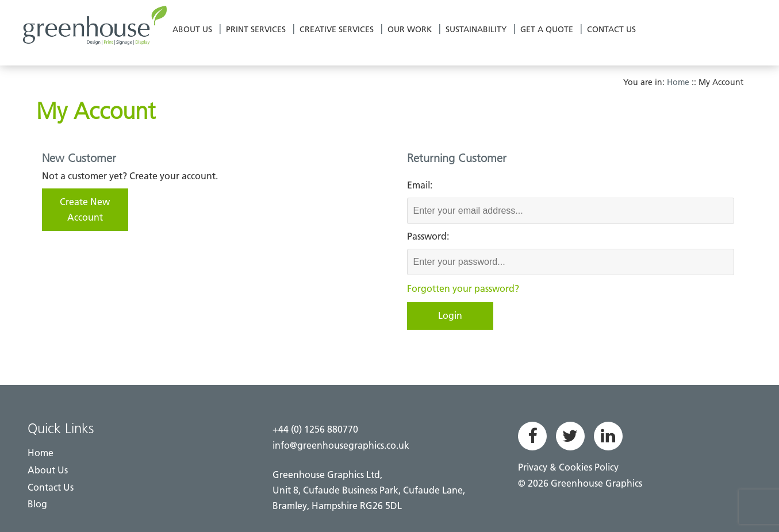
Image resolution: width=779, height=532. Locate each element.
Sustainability (476, 29)
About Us (192, 29)
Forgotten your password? (463, 288)
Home (678, 82)
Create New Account (85, 209)
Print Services (256, 29)
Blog (37, 504)
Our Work (410, 29)
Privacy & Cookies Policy (568, 467)
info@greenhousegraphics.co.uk (341, 445)
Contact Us (611, 29)
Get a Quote (547, 29)
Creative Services (337, 29)
